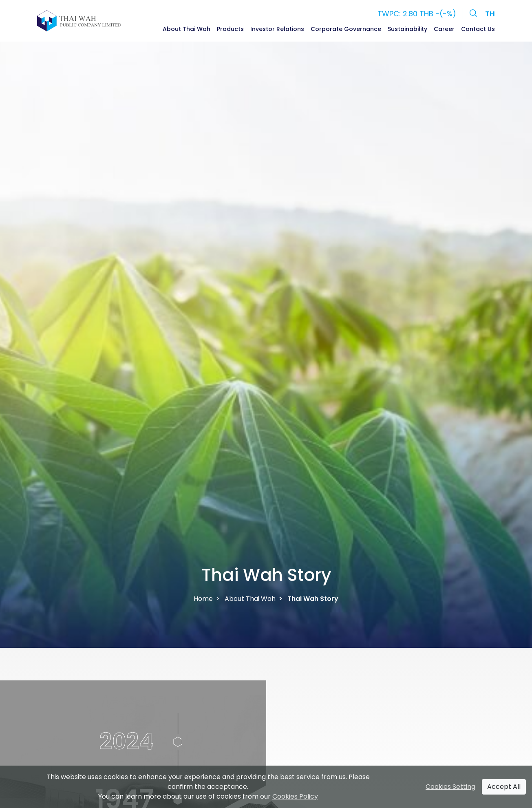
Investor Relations (277, 29)
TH (490, 14)
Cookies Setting (450, 787)
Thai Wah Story (313, 599)
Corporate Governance (346, 29)
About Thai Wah (187, 29)
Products (230, 29)
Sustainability (407, 29)
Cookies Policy (295, 796)
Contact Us (478, 29)
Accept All (504, 787)
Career (444, 29)
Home (203, 599)
